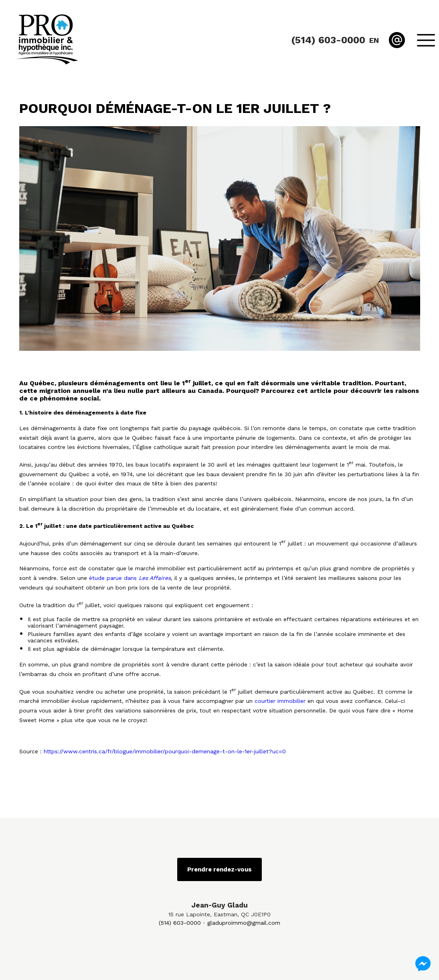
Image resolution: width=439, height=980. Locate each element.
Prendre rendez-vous (219, 869)
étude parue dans (130, 578)
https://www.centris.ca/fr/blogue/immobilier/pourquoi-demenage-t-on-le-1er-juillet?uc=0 (165, 751)
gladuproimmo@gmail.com (244, 923)
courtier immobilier (280, 701)
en (374, 40)
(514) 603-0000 (180, 923)
